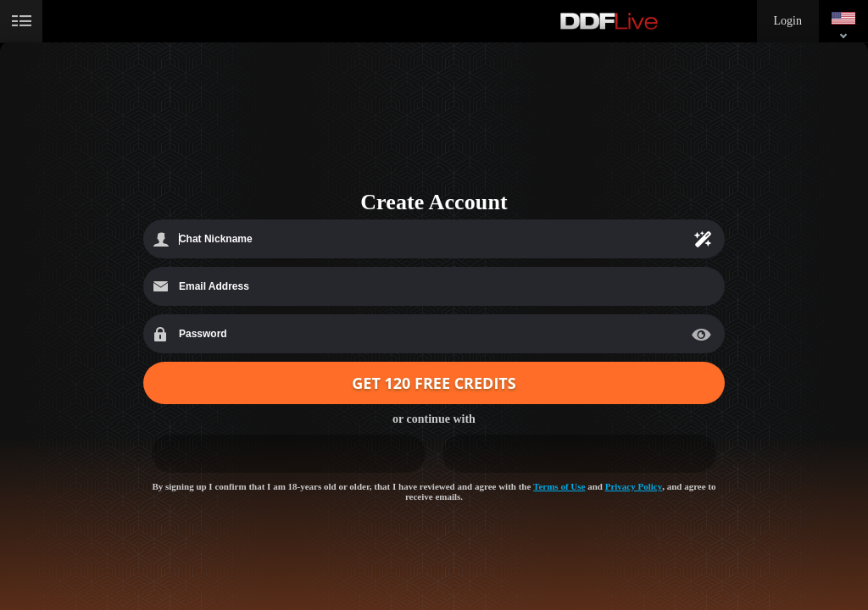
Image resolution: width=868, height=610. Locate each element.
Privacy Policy (634, 486)
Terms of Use (559, 486)
